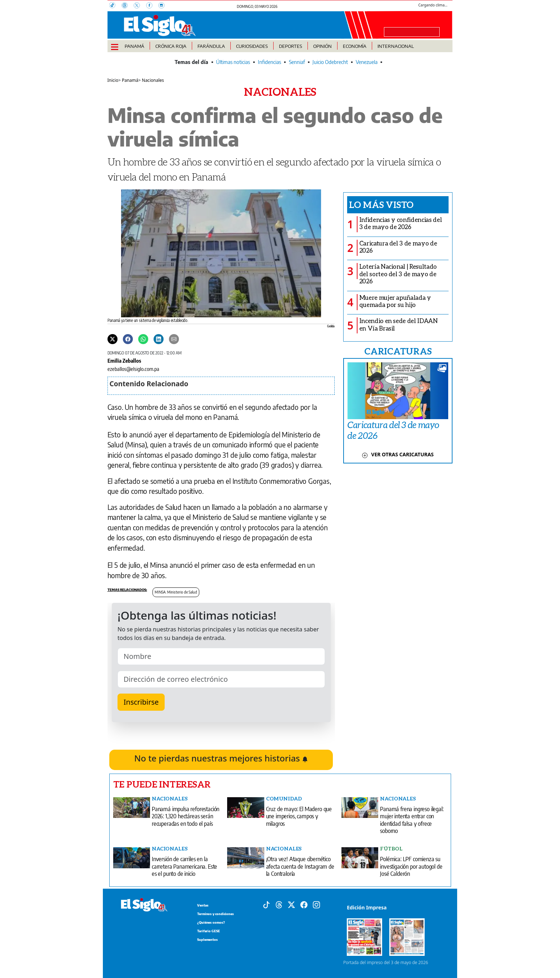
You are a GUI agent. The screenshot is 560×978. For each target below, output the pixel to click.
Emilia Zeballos (124, 361)
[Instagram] (164, 6)
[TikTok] (115, 6)
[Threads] (127, 6)
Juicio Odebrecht (330, 62)
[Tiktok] (266, 904)
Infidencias (269, 62)
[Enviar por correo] (174, 339)
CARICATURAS (398, 351)
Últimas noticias (233, 62)
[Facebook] (152, 6)
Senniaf (297, 62)
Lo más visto (381, 204)
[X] (140, 6)
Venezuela (367, 62)
